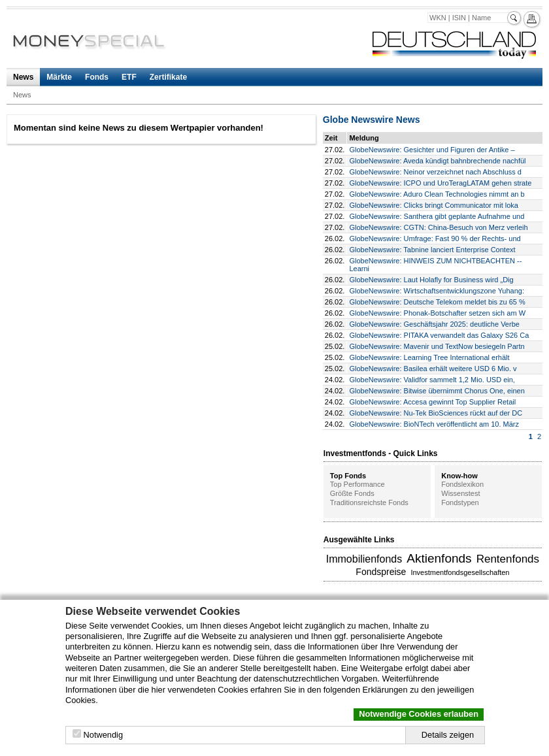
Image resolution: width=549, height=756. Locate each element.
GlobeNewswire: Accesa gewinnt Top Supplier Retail (432, 402)
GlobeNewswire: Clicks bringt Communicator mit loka (434, 205)
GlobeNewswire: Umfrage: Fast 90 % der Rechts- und (435, 238)
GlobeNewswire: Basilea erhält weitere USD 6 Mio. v (433, 369)
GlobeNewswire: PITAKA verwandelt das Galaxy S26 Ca (439, 335)
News (23, 77)
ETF (129, 77)
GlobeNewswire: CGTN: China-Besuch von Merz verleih (438, 227)
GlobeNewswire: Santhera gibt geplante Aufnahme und (437, 216)
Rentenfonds (508, 559)
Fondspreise (381, 572)
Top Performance (358, 484)
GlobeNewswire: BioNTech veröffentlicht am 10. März (434, 424)
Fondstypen (460, 502)
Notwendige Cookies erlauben (419, 714)
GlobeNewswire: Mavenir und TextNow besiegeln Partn (437, 346)
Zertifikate (168, 77)
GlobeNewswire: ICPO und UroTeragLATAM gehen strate (440, 183)
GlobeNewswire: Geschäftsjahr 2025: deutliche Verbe (434, 324)
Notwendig (103, 735)
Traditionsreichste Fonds (369, 502)
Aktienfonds (439, 558)
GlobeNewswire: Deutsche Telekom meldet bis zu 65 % (437, 302)
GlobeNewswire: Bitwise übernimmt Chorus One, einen (437, 391)
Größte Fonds (352, 493)
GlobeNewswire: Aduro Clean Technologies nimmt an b (437, 194)
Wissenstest (460, 493)
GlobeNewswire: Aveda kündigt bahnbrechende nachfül (437, 161)
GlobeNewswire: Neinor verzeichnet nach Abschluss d (435, 172)
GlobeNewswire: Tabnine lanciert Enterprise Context (432, 250)
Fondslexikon (462, 484)
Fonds (97, 77)
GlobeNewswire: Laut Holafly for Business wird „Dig (431, 280)
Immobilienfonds (364, 559)
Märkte (59, 77)
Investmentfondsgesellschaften (460, 572)
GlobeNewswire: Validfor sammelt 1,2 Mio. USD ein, (432, 380)
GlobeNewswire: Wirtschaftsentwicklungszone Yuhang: (437, 291)
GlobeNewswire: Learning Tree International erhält (429, 357)
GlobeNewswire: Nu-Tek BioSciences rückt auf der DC (436, 413)
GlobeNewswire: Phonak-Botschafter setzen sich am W (437, 313)
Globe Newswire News (372, 120)
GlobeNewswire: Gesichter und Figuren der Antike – (432, 150)
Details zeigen (448, 735)
